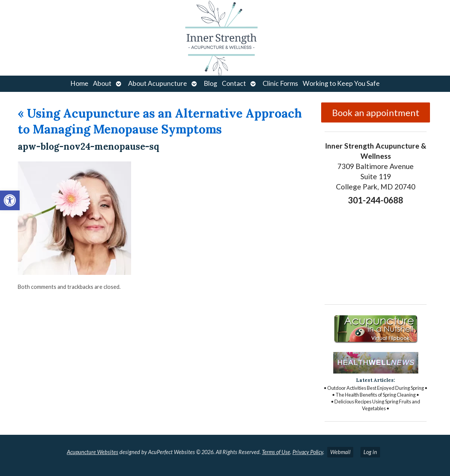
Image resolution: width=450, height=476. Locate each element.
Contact (234, 83)
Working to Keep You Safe (341, 83)
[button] (10, 200)
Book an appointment (376, 112)
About (102, 83)
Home (79, 83)
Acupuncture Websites (93, 452)
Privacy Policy (308, 452)
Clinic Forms (280, 83)
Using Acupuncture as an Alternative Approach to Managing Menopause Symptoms (160, 121)
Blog (210, 83)
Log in (370, 452)
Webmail (340, 452)
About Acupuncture (158, 83)
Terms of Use (276, 452)
